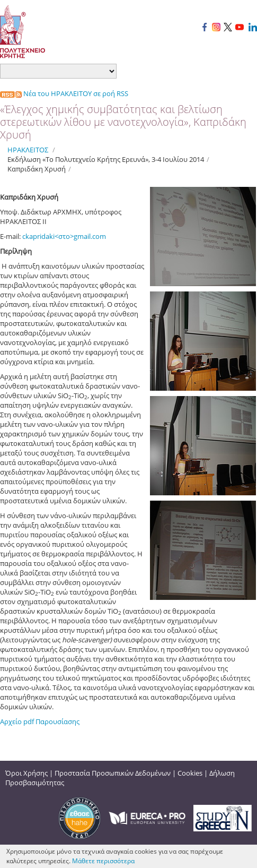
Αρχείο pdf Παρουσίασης (40, 721)
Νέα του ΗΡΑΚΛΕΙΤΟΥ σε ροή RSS (64, 93)
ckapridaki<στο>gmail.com (64, 236)
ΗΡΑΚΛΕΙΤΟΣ (28, 150)
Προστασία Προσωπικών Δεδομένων (113, 773)
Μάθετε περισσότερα (103, 861)
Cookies (190, 773)
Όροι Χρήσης (26, 773)
